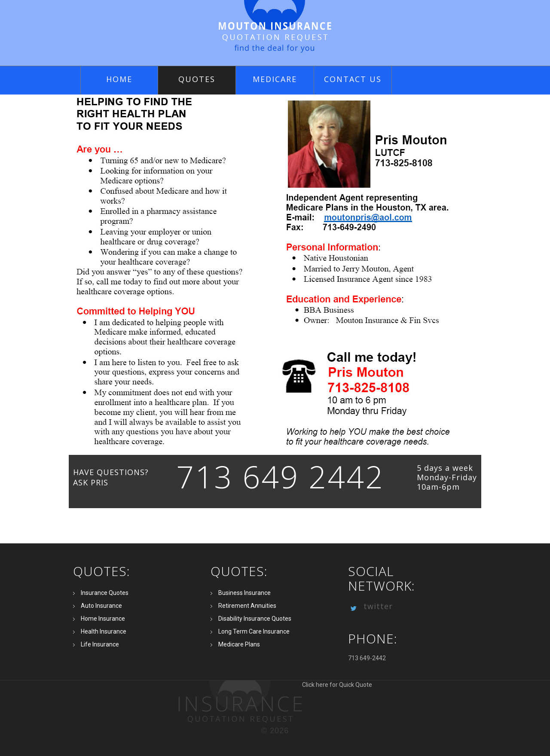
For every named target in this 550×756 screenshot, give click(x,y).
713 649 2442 (280, 476)
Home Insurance (103, 619)
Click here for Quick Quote (275, 702)
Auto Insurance (101, 606)
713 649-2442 (367, 658)
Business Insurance (244, 593)
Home (119, 79)
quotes (197, 79)
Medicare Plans (239, 644)
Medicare (275, 79)
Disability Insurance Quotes (255, 619)
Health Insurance (104, 631)
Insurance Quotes (105, 593)
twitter (370, 606)
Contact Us (353, 79)
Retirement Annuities (247, 606)
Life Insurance (100, 644)
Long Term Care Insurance (254, 631)
